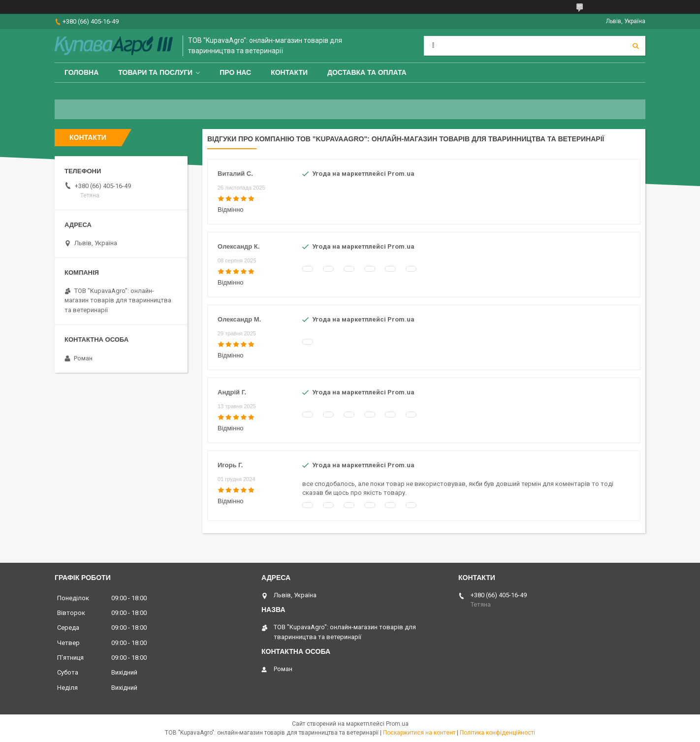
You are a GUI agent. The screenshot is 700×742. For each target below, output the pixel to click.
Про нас (235, 72)
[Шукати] (636, 46)
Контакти (289, 72)
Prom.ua (397, 724)
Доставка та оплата (367, 72)
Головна (81, 72)
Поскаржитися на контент (419, 733)
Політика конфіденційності (497, 733)
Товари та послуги (155, 72)
